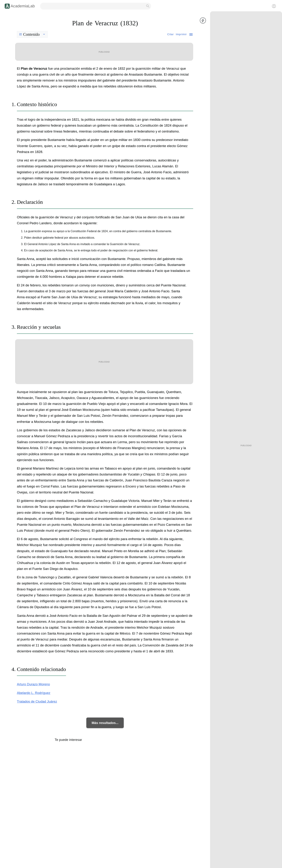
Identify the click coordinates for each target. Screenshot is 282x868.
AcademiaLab (23, 6)
